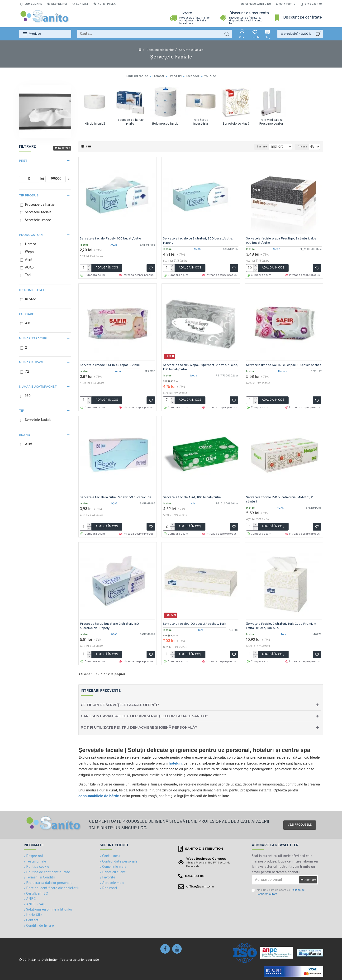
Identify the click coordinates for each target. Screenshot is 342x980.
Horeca (116, 370)
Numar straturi (33, 338)
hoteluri (175, 763)
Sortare (255, 147)
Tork (200, 629)
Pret (23, 161)
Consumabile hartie (160, 50)
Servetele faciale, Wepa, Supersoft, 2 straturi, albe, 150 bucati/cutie (198, 366)
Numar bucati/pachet (38, 387)
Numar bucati (31, 362)
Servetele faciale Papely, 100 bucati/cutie (112, 237)
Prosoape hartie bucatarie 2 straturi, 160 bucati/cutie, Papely (111, 625)
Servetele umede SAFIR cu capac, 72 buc (111, 364)
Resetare (64, 148)
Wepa (277, 248)
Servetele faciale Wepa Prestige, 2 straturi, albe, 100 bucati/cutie (283, 240)
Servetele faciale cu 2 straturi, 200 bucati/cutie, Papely (199, 240)
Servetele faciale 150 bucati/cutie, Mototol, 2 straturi (281, 498)
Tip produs (29, 195)
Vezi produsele (300, 825)
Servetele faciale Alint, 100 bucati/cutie (193, 496)
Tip (22, 411)
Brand (25, 435)
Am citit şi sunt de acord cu (278, 892)
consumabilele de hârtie (99, 796)
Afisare (304, 147)
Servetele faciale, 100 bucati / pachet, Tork (196, 623)
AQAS (114, 244)
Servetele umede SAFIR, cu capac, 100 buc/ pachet (279, 366)
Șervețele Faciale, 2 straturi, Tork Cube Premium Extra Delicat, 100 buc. (282, 625)
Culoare (26, 314)
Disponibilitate (33, 290)
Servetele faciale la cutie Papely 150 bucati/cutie (117, 496)
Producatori (31, 235)
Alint (194, 502)
